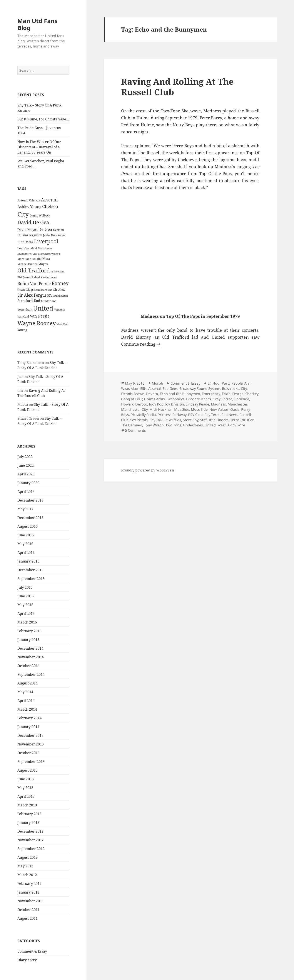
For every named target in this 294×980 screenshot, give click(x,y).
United (210, 425)
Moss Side (199, 409)
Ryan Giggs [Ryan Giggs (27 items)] (25, 290)
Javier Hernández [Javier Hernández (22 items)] (54, 235)
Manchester (237, 404)
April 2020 (26, 474)
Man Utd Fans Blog (37, 24)
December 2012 (30, 831)
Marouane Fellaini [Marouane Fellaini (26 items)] (29, 259)
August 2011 (28, 918)
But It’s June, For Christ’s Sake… (43, 119)
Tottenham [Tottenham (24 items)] (25, 310)
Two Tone (173, 425)
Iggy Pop (156, 404)
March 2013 (27, 805)
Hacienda (241, 399)
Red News (230, 415)
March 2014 (27, 709)
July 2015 (25, 587)
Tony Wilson (154, 425)
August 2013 (28, 770)
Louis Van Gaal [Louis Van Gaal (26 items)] (27, 248)
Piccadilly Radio (143, 415)
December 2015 (30, 570)
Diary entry (27, 960)
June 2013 (26, 779)
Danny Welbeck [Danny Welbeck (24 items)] (40, 215)
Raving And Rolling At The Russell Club (177, 87)
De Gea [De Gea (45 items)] (45, 229)
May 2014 (25, 692)
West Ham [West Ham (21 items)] (62, 324)
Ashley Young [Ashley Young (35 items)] (29, 207)
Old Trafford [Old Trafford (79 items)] (34, 270)
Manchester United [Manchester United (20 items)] (49, 254)
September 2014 (31, 674)
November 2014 (31, 657)
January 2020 (28, 483)
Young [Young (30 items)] (22, 330)
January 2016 (28, 561)
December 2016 (30, 518)
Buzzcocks (231, 389)
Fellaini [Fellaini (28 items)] (23, 235)
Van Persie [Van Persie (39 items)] (40, 316)
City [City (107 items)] (23, 214)
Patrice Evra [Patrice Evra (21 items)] (58, 271)
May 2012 (25, 866)
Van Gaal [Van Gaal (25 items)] (23, 316)
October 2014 (28, 666)
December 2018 (30, 500)
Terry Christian (242, 420)
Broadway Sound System (200, 389)
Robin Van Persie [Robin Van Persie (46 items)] (34, 283)
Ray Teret (212, 415)
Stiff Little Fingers (214, 420)
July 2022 (25, 457)
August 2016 (28, 526)
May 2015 (25, 605)
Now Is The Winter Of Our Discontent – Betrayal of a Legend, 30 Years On (39, 147)
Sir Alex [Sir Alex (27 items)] (59, 290)
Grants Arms (154, 399)
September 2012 (31, 849)
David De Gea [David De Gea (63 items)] (33, 222)
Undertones (193, 425)
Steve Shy (191, 420)
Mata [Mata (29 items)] (46, 259)
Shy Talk (156, 420)
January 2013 (28, 823)
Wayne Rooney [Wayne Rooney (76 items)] (37, 323)
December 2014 (30, 648)
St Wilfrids (173, 420)
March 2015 (27, 622)
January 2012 (28, 892)
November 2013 (31, 744)
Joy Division (175, 404)
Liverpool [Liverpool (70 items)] (46, 241)
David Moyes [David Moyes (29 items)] (27, 230)
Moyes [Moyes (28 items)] (43, 264)
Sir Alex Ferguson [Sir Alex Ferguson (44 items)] (35, 295)
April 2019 (26, 492)
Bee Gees (170, 389)
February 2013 (29, 814)
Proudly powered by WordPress (148, 470)
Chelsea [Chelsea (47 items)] (50, 206)
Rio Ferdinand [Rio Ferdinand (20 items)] (49, 277)
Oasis (235, 409)
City (244, 389)
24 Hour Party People (225, 383)
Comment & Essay (32, 951)
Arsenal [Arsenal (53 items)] (49, 200)
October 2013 (28, 753)
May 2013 (25, 788)
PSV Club (195, 415)
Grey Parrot (222, 399)
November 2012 (31, 840)
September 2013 (31, 762)
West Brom (227, 425)
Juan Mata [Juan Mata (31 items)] (25, 242)
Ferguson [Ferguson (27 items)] (35, 235)
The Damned (132, 425)
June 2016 (26, 535)
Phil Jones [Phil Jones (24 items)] (24, 277)
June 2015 (26, 596)
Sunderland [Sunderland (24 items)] (49, 301)
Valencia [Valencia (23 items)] (59, 310)
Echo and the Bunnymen (180, 394)
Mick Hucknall (161, 409)
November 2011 (31, 901)
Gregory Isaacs (199, 399)
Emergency (211, 394)
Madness (218, 404)
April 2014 (26, 701)
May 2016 (25, 544)
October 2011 (28, 910)
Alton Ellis (139, 389)
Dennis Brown (133, 394)
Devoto (152, 394)
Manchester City (134, 409)
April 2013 (26, 796)
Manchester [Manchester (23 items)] (45, 248)
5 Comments (135, 430)
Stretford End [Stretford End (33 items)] (29, 301)
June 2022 (26, 465)
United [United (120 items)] (43, 308)
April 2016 (26, 553)
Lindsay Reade (197, 404)
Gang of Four (132, 399)
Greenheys (175, 399)
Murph (157, 383)
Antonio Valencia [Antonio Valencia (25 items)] (29, 200)
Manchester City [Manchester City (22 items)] (27, 254)
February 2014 (29, 718)
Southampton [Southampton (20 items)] (60, 296)
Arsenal (155, 389)
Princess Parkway (172, 415)
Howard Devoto (134, 404)
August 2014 (28, 683)
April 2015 (26, 613)
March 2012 (27, 875)
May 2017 (25, 509)
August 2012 (28, 857)
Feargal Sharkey (245, 394)
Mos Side (182, 409)
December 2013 (30, 735)
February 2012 (29, 884)
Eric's (226, 394)
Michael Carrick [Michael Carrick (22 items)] (27, 264)
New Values (219, 409)
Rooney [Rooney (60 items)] (60, 283)
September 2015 (31, 579)
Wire (241, 425)
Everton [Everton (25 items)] (58, 230)
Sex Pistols (139, 420)
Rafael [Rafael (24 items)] (36, 277)
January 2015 (28, 640)
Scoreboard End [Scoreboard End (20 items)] (43, 290)
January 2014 (28, 727)
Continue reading (141, 344)
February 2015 (29, 631)
